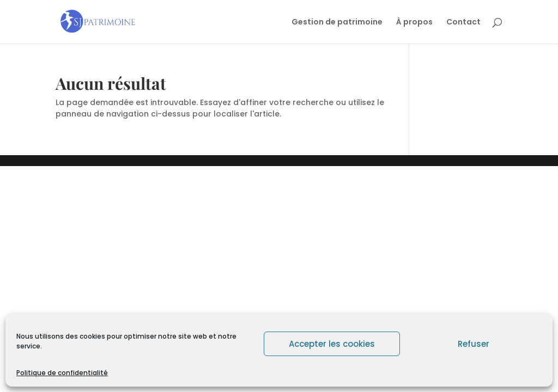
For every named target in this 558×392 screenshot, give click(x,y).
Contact (463, 23)
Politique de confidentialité (62, 373)
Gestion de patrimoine (337, 23)
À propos (414, 23)
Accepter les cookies (332, 344)
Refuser (474, 344)
